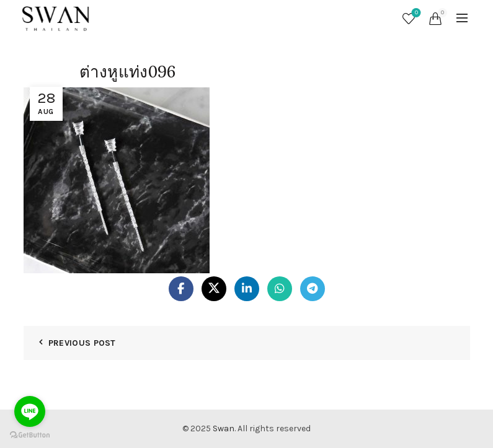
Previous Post (82, 343)
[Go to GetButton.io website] (30, 435)
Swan (224, 428)
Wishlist (415, 13)
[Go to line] (30, 411)
